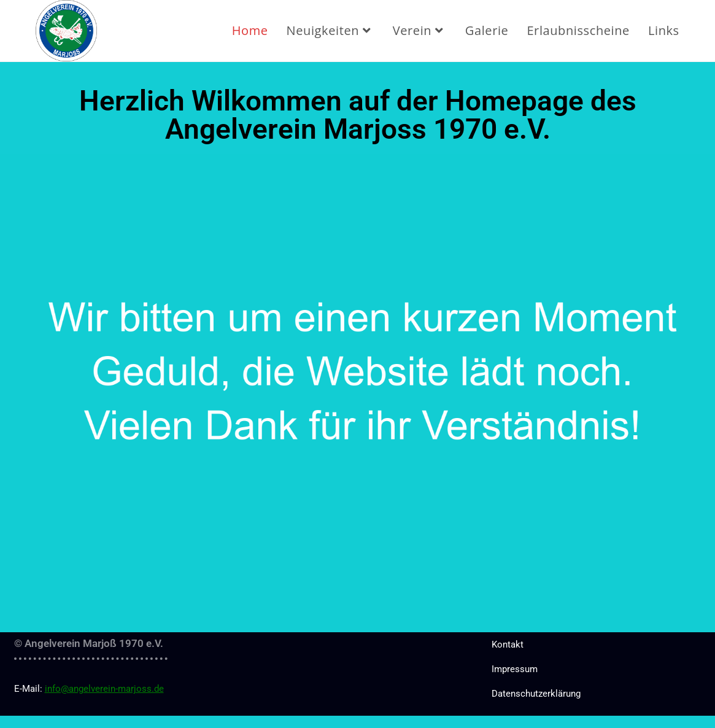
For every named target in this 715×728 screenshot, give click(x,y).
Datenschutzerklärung (536, 694)
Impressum (515, 669)
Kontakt (508, 645)
